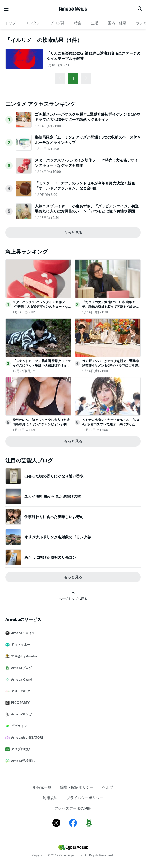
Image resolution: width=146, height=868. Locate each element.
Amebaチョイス (22, 633)
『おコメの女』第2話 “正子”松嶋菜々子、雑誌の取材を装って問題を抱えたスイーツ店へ (111, 307)
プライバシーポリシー (85, 798)
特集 (78, 23)
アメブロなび (20, 749)
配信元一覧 (42, 787)
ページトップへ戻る (73, 596)
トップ (10, 23)
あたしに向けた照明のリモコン (50, 557)
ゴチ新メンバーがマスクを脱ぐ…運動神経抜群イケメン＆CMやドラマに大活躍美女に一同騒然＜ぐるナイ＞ (88, 117)
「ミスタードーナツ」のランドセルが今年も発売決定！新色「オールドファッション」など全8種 (85, 186)
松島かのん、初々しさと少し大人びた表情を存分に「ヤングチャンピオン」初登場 (41, 424)
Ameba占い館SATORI (26, 737)
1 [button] (73, 79)
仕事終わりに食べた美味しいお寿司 (54, 517)
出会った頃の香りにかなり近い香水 (54, 476)
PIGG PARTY (20, 703)
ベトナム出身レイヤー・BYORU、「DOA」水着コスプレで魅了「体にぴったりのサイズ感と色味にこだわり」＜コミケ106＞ (111, 426)
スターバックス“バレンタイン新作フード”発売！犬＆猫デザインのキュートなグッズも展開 (42, 307)
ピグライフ (18, 726)
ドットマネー (20, 645)
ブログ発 (57, 23)
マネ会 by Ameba (23, 656)
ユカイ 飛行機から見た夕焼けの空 (53, 496)
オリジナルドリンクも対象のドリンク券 (58, 537)
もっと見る (73, 232)
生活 (95, 23)
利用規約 (50, 798)
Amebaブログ (21, 668)
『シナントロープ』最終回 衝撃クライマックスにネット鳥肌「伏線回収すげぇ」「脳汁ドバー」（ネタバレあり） (42, 365)
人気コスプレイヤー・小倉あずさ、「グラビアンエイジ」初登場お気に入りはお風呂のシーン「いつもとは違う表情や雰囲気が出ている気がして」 (87, 211)
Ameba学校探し (22, 761)
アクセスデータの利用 (73, 808)
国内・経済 (117, 23)
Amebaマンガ (21, 714)
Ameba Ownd (21, 679)
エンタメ (33, 23)
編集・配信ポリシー (77, 787)
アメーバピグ (20, 691)
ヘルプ (108, 787)
